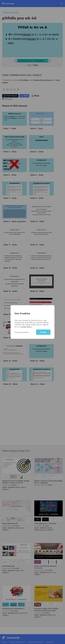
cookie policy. (26, 327)
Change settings (22, 332)
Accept (43, 332)
